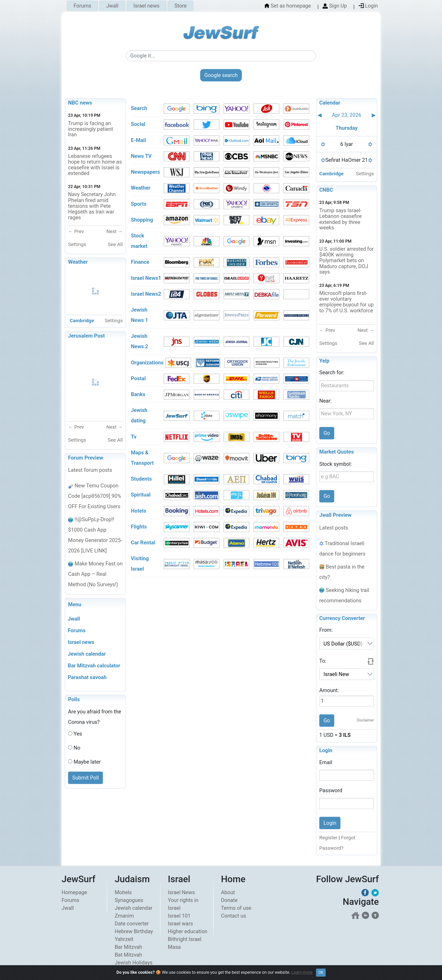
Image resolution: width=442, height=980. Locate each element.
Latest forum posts (90, 470)
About (228, 892)
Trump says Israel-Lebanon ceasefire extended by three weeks (341, 219)
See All (115, 244)
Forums (83, 6)
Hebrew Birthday (134, 931)
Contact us (233, 916)
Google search (221, 75)
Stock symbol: (336, 464)
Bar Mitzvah (128, 947)
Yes (78, 734)
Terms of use (236, 908)
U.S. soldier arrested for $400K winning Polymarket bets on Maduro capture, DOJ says (347, 260)
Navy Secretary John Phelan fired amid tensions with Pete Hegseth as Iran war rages (92, 206)
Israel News (181, 892)
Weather (78, 262)
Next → (115, 231)
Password (331, 790)
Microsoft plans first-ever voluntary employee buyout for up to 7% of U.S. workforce (347, 302)
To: (323, 661)
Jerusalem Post (87, 336)
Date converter (132, 924)
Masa (174, 947)
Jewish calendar (134, 908)
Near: (326, 401)
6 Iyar (347, 144)
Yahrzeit (124, 939)
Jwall (112, 6)
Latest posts (334, 527)
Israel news (146, 6)
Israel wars (180, 924)
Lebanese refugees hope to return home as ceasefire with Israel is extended (95, 165)
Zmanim (124, 916)
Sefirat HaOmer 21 (347, 160)
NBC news (80, 103)
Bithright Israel (185, 939)
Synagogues (129, 900)
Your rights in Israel (183, 904)
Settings (77, 244)
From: (326, 630)
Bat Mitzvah (128, 955)
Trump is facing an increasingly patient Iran (91, 129)
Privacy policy (331, 976)
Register (329, 838)
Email (326, 762)
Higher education (188, 931)
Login (326, 751)
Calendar (330, 103)
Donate (229, 900)
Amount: (329, 690)
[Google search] (221, 56)
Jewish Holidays (134, 963)
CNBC (326, 190)
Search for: (332, 372)
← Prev (76, 231)
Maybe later (87, 762)
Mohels (123, 892)
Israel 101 (179, 916)
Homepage (74, 892)
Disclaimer (365, 720)
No (77, 748)
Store (181, 6)
